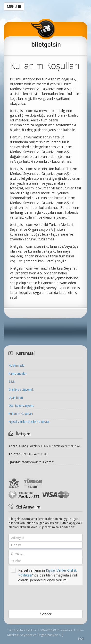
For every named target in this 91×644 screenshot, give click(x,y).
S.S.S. (12, 382)
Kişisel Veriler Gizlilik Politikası (29, 422)
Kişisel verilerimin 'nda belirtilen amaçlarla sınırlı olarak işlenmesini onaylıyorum (44, 575)
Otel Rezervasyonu (21, 406)
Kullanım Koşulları (21, 414)
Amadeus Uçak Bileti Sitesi (81, 639)
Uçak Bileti (16, 398)
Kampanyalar (18, 374)
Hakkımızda (17, 366)
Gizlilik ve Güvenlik (21, 390)
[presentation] (42, 598)
